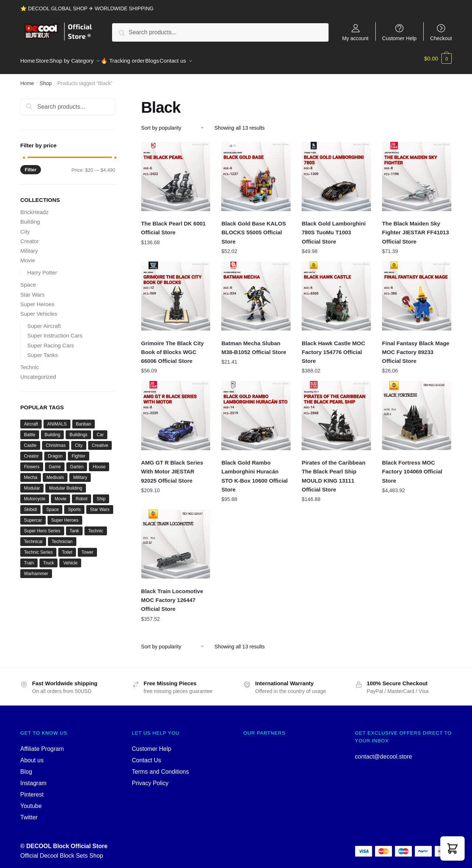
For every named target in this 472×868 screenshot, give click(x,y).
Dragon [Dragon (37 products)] (55, 452)
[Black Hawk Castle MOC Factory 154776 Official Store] (336, 292)
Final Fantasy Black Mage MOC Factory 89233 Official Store (416, 348)
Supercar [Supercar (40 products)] (33, 516)
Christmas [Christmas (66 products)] (56, 441)
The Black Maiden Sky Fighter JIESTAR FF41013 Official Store (415, 228)
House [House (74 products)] (99, 462)
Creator (29, 237)
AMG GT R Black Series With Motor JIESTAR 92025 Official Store (172, 467)
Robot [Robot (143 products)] (81, 494)
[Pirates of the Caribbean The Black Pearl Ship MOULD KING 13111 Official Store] (336, 411)
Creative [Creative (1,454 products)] (100, 441)
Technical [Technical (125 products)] (33, 537)
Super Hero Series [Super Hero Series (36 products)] (42, 526)
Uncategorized (38, 372)
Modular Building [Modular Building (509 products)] (65, 484)
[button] (452, 848)
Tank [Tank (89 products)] (74, 526)
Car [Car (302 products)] (100, 430)
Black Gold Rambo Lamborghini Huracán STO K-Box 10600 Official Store (254, 472)
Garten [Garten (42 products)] (77, 462)
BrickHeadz (34, 208)
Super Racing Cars (51, 341)
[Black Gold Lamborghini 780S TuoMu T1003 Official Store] (336, 172)
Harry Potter (42, 268)
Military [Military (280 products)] (80, 473)
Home (27, 79)
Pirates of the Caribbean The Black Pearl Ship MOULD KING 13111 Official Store (334, 472)
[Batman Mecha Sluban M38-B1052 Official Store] (256, 292)
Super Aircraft (44, 321)
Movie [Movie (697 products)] (60, 494)
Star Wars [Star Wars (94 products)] (100, 505)
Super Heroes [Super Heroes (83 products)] (65, 516)
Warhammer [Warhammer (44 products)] (36, 569)
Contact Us (147, 756)
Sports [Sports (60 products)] (74, 505)
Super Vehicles (39, 309)
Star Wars (32, 290)
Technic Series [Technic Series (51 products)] (38, 548)
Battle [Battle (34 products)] (30, 430)
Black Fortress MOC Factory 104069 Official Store (412, 467)
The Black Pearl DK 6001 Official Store (173, 223)
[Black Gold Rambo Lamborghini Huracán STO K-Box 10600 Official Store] (256, 411)
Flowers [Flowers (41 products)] (32, 462)
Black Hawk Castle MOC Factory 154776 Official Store (333, 348)
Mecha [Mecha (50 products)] (31, 473)
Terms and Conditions (161, 767)
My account (355, 38)
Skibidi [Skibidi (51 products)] (30, 505)
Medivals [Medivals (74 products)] (55, 473)
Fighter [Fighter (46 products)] (78, 452)
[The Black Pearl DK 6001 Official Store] (176, 172)
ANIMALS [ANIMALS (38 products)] (57, 420)
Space (28, 280)
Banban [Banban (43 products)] (84, 420)
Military (29, 246)
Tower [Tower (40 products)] (87, 548)
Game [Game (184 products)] (55, 462)
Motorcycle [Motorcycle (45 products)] (35, 494)
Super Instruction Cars (55, 331)
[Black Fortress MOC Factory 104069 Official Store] (417, 411)
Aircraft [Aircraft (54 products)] (31, 420)
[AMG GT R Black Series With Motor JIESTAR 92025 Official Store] (176, 411)
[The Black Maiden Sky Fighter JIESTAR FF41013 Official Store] (417, 172)
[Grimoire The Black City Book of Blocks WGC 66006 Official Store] (176, 292)
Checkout (441, 38)
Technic (30, 363)
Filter (31, 165)
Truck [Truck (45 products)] (49, 559)
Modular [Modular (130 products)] (32, 484)
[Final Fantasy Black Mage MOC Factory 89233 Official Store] (417, 292)
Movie (28, 256)
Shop (46, 79)
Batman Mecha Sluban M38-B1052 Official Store (254, 343)
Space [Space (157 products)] (52, 505)
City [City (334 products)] (79, 441)
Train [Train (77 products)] (29, 559)
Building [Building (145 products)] (53, 430)
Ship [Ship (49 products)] (101, 494)
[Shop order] (175, 123)
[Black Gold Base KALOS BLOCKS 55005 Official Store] (256, 172)
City (25, 227)
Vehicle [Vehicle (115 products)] (70, 559)
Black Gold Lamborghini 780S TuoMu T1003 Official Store (334, 228)
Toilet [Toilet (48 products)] (67, 548)
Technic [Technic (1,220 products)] (96, 526)
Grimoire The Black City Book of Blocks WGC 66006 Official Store (173, 348)
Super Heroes (37, 300)
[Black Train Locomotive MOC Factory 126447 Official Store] (176, 540)
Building (30, 217)
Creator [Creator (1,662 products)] (31, 452)
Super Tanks (43, 351)
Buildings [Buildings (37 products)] (78, 430)
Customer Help (399, 38)
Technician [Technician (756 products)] (62, 537)
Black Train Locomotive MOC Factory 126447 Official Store (172, 596)
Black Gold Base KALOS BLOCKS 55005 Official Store (254, 228)
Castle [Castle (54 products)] (30, 441)
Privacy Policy (150, 779)
